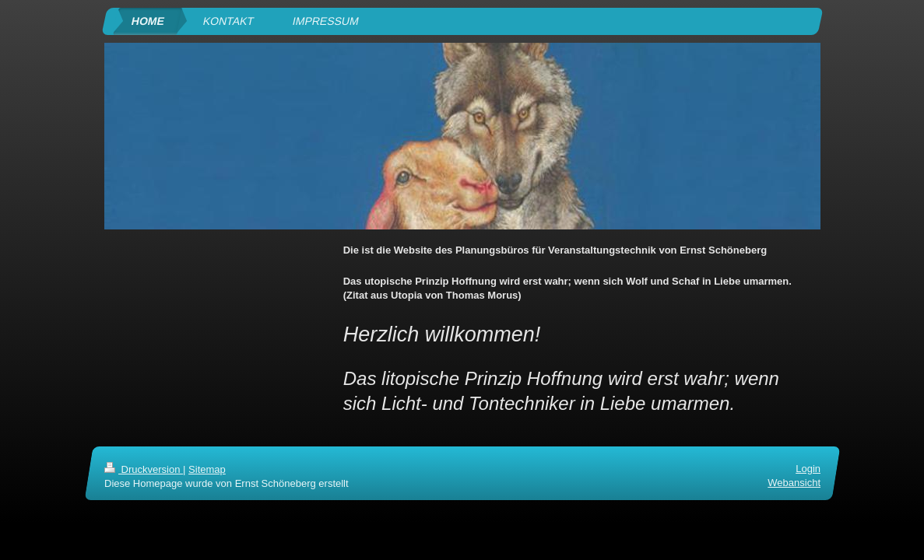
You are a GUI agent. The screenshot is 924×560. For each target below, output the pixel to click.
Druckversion (144, 469)
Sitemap (207, 469)
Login (808, 469)
